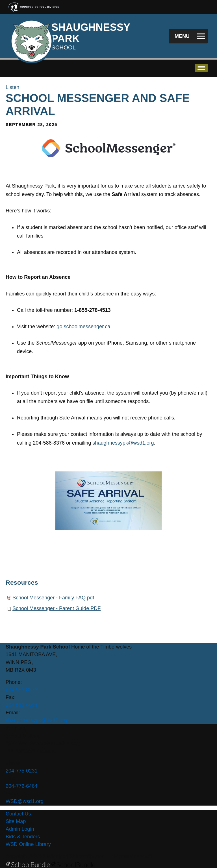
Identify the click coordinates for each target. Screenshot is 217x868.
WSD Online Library (28, 844)
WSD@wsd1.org (25, 801)
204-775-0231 (22, 771)
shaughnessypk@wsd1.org (123, 443)
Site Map (16, 821)
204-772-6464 (22, 786)
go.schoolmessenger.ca (83, 327)
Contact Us (18, 814)
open (201, 68)
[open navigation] (188, 36)
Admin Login (20, 829)
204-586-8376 (22, 690)
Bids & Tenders (23, 837)
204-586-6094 (22, 705)
